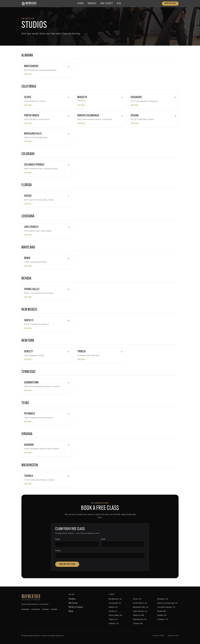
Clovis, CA (137, 599)
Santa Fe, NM (138, 615)
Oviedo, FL (113, 611)
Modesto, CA (163, 599)
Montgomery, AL (115, 599)
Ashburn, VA (113, 623)
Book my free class (67, 564)
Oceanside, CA (115, 603)
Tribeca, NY (113, 619)
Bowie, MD (162, 611)
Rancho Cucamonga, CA (167, 603)
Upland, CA (113, 607)
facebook (36, 609)
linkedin (54, 609)
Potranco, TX (163, 619)
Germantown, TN (140, 619)
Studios (80, 4)
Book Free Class (170, 3)
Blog (119, 4)
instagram (25, 609)
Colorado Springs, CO (166, 607)
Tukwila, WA (138, 623)
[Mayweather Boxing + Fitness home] (29, 4)
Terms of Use (173, 636)
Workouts (92, 4)
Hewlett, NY (162, 615)
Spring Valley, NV (115, 615)
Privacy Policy (159, 636)
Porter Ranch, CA (140, 603)
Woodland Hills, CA (141, 607)
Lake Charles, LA (140, 611)
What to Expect (107, 4)
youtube (45, 609)
